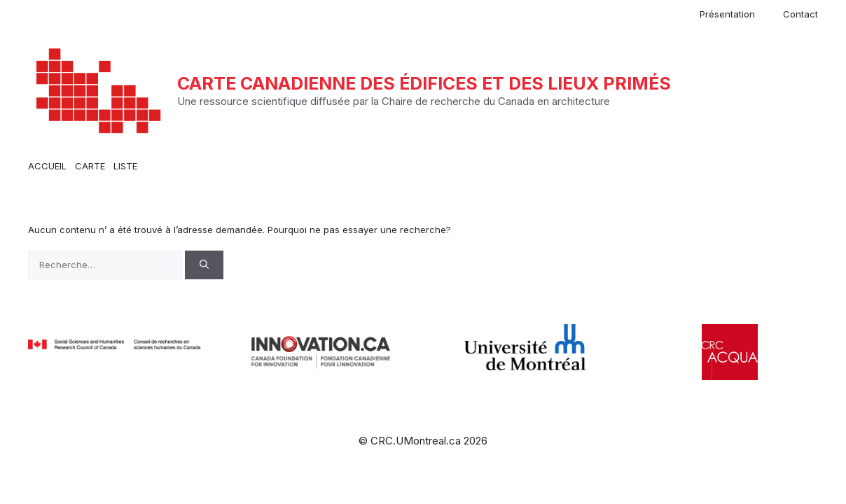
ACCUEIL (47, 166)
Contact (800, 14)
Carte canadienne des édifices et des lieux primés (424, 83)
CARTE (90, 166)
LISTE (125, 166)
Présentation (727, 14)
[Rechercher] (204, 265)
